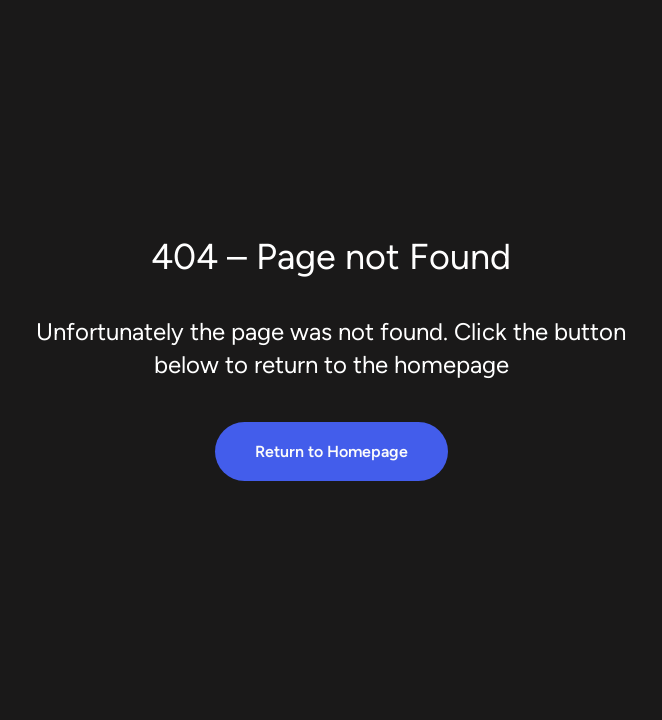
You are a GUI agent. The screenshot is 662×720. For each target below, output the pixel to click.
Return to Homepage (331, 451)
